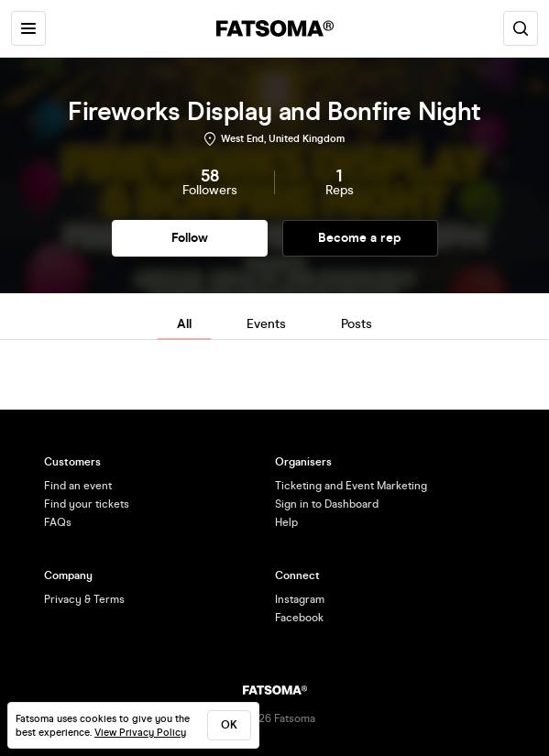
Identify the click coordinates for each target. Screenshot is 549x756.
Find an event (78, 486)
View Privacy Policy (140, 733)
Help (286, 522)
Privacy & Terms (84, 599)
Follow (190, 238)
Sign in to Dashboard (327, 504)
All (184, 324)
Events (266, 324)
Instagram (300, 599)
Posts (357, 324)
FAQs (58, 522)
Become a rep (360, 238)
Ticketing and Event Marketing (351, 486)
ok (229, 725)
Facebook (299, 618)
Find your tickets (87, 504)
